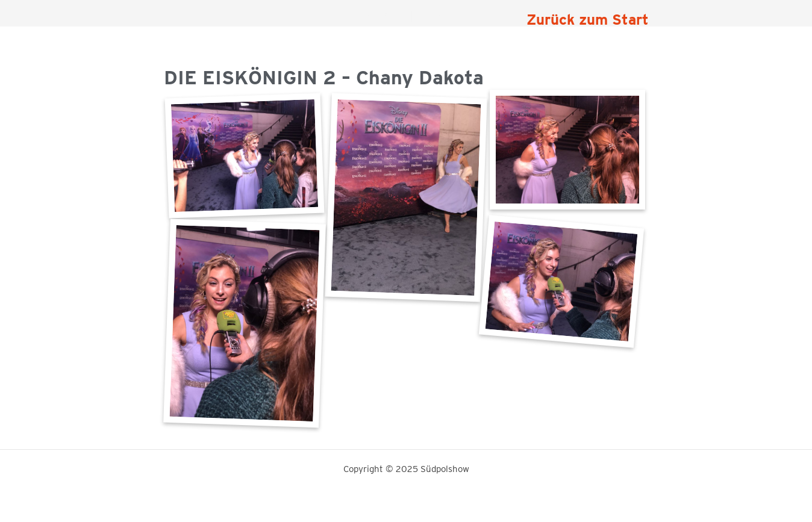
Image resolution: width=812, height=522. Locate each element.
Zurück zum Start (588, 20)
